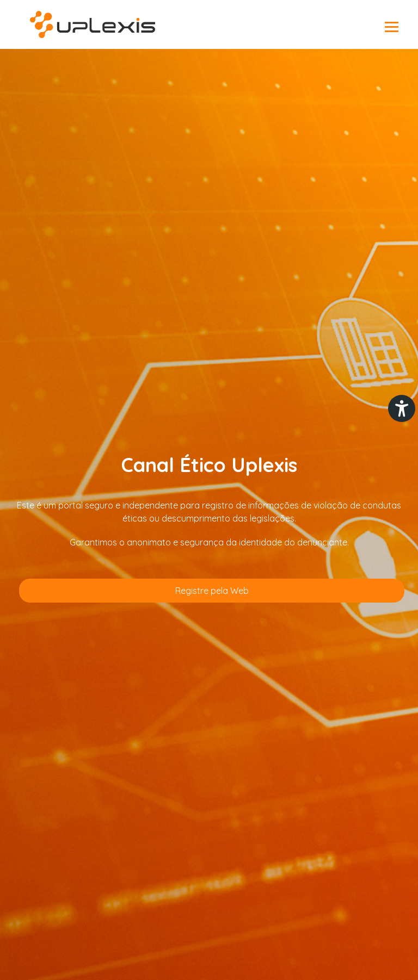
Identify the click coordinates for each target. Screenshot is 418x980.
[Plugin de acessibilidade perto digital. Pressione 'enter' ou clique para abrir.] (402, 408)
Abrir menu (392, 27)
